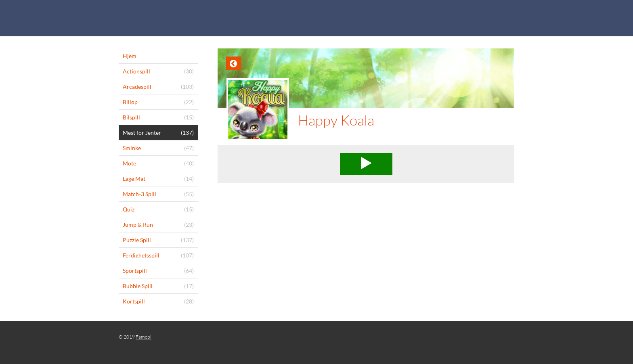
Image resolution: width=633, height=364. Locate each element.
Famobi (144, 337)
